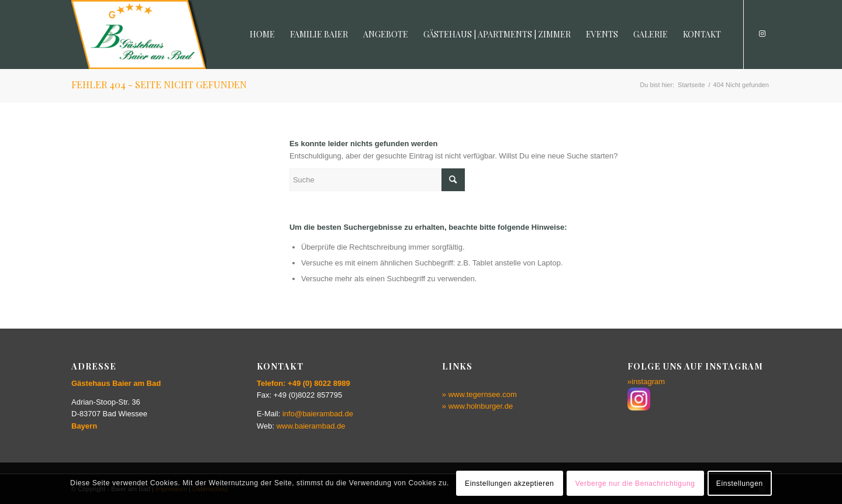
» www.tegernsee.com (479, 394)
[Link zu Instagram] (762, 34)
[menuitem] (262, 34)
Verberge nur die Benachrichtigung (635, 484)
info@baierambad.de (318, 414)
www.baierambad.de (311, 426)
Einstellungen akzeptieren (509, 484)
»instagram (646, 382)
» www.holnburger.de (477, 406)
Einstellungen (740, 484)
